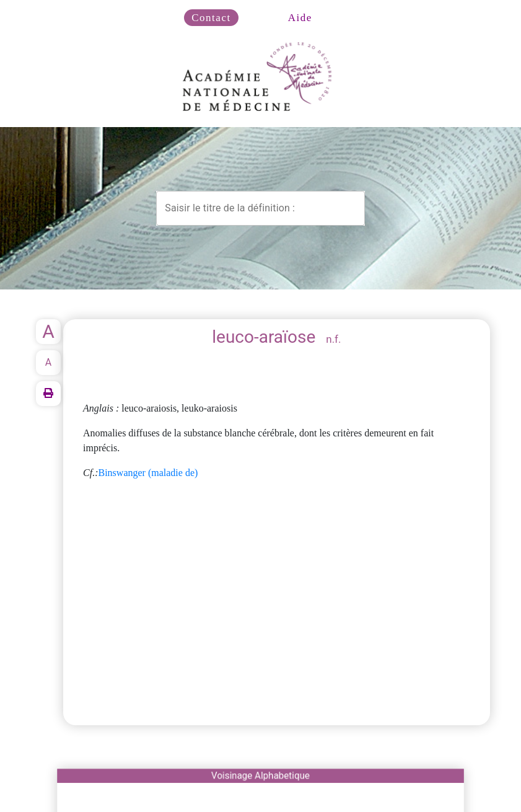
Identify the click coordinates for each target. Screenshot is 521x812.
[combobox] (260, 208)
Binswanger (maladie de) (148, 473)
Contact (211, 18)
